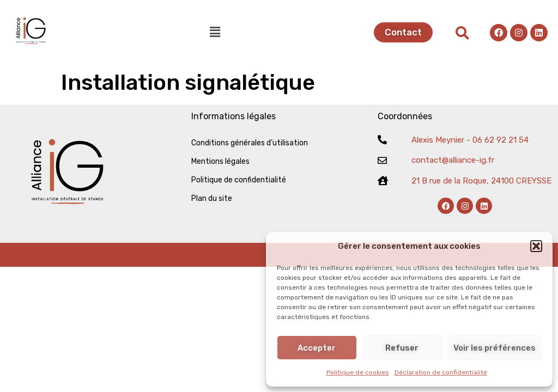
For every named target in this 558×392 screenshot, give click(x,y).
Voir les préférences (495, 348)
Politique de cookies (358, 372)
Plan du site (212, 198)
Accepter (317, 348)
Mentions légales (220, 161)
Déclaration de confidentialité (441, 372)
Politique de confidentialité (239, 180)
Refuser (402, 348)
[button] (536, 246)
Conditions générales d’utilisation (250, 143)
